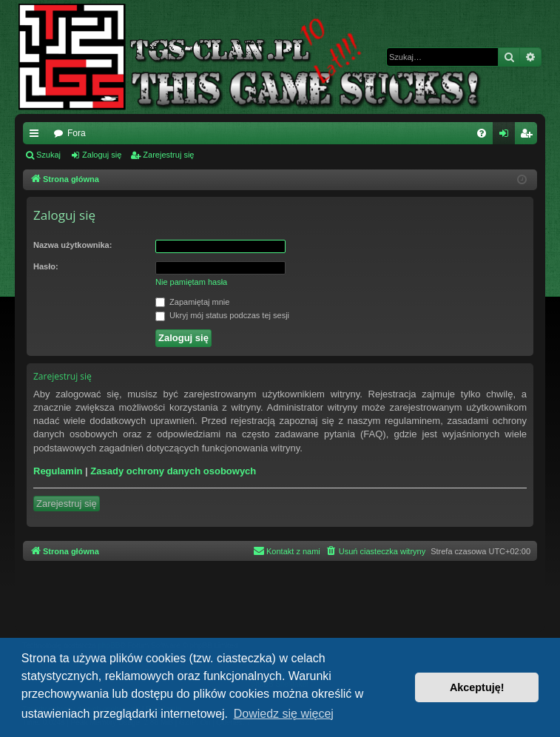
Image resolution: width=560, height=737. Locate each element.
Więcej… (37, 136)
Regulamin (58, 471)
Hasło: (46, 266)
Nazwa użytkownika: (72, 245)
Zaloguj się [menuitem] (507, 136)
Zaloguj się (102, 155)
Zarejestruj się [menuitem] (529, 136)
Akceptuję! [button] (477, 687)
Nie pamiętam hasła (191, 282)
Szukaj (48, 155)
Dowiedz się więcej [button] (284, 714)
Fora (77, 133)
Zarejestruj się (168, 155)
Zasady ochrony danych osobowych (173, 471)
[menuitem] (482, 133)
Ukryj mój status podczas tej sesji (222, 316)
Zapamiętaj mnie (192, 303)
